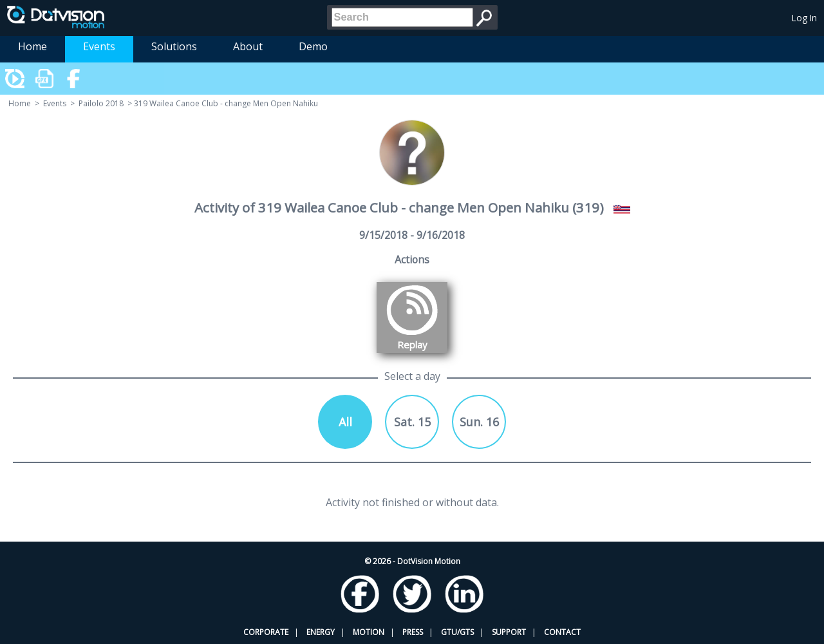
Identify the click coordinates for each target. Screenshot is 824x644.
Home (33, 46)
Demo (313, 46)
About (248, 46)
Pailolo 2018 (101, 103)
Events (99, 46)
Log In (804, 18)
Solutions (174, 46)
